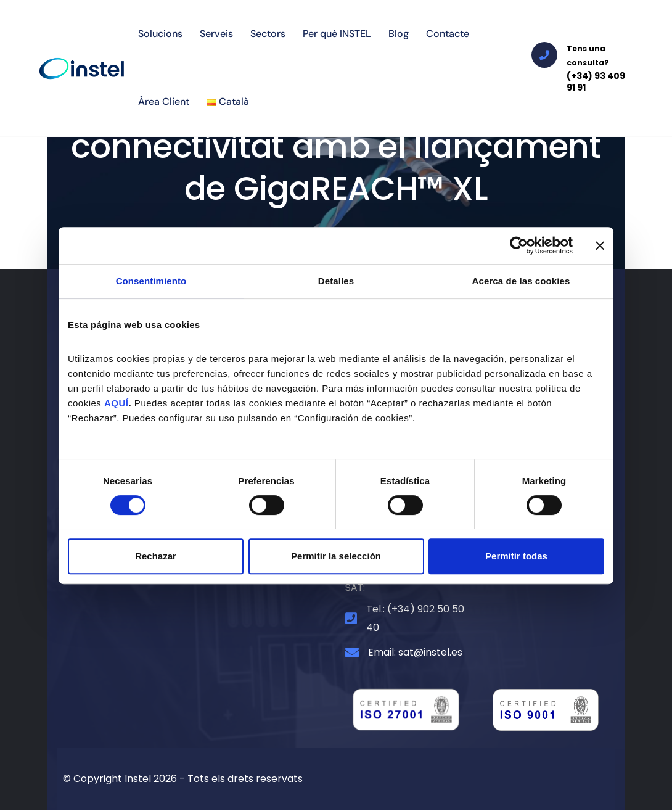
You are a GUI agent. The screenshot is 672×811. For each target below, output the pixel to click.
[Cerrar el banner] (600, 245)
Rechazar (156, 556)
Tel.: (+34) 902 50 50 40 (415, 620)
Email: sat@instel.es (415, 654)
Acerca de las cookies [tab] (521, 281)
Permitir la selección (336, 556)
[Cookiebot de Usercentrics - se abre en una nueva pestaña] (519, 245)
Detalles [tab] (336, 281)
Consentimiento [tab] (151, 281)
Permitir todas (516, 556)
